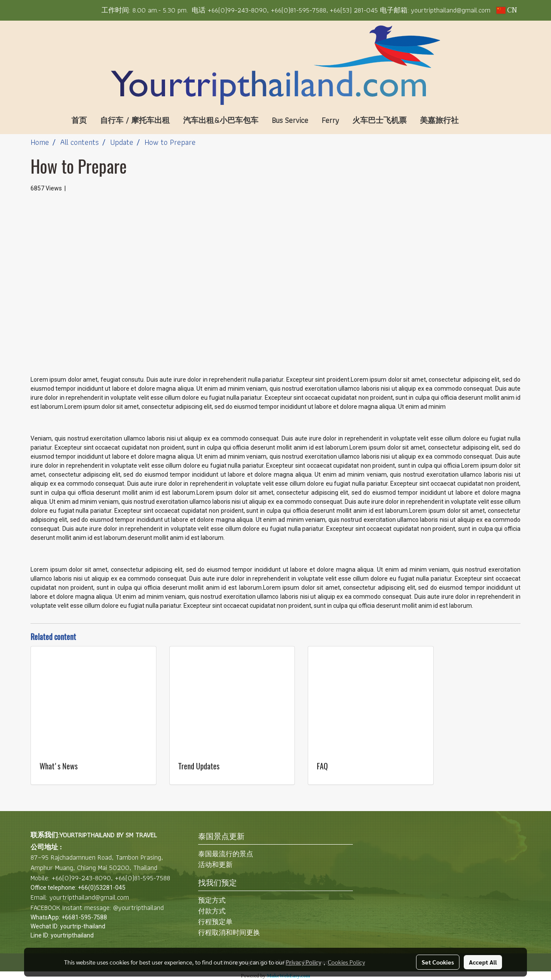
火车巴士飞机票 (380, 120)
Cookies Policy (346, 962)
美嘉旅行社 (439, 120)
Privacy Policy (303, 962)
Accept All (483, 962)
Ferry (330, 120)
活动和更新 (215, 865)
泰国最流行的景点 (226, 854)
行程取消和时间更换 (229, 933)
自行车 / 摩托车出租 (135, 120)
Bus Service (290, 120)
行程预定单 (215, 922)
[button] (478, 120)
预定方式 (212, 900)
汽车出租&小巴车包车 (221, 120)
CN (507, 10)
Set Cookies (438, 962)
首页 (79, 120)
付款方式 (212, 911)
